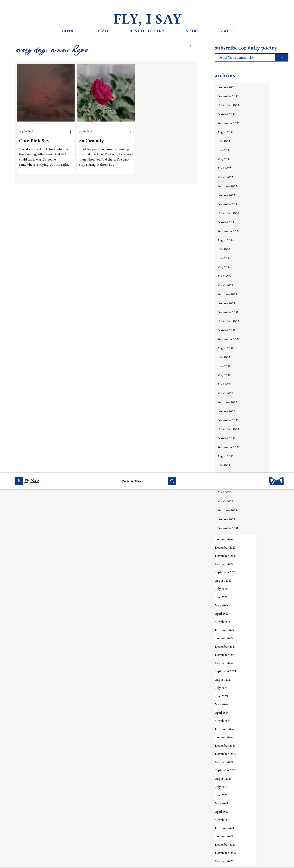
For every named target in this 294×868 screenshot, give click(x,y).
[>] (282, 57)
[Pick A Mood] (140, 481)
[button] (190, 47)
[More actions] (72, 131)
